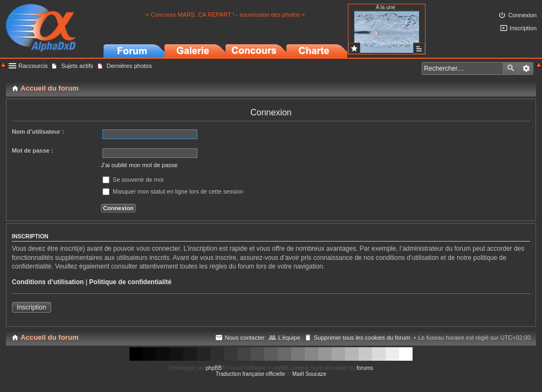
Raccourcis (33, 66)
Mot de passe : (32, 150)
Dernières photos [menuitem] (129, 66)
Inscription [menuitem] (523, 28)
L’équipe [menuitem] (289, 338)
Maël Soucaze (309, 374)
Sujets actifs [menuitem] (77, 66)
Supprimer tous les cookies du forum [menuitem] (362, 338)
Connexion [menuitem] (522, 15)
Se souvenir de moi (133, 180)
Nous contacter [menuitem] (245, 338)
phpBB (214, 368)
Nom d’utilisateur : (38, 132)
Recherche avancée (526, 68)
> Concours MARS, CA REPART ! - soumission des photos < (225, 15)
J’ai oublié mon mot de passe (139, 165)
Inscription (32, 307)
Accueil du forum (50, 337)
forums (365, 368)
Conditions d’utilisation (48, 282)
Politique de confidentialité (130, 282)
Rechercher (511, 68)
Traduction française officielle (251, 374)
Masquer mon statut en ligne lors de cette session (173, 191)
